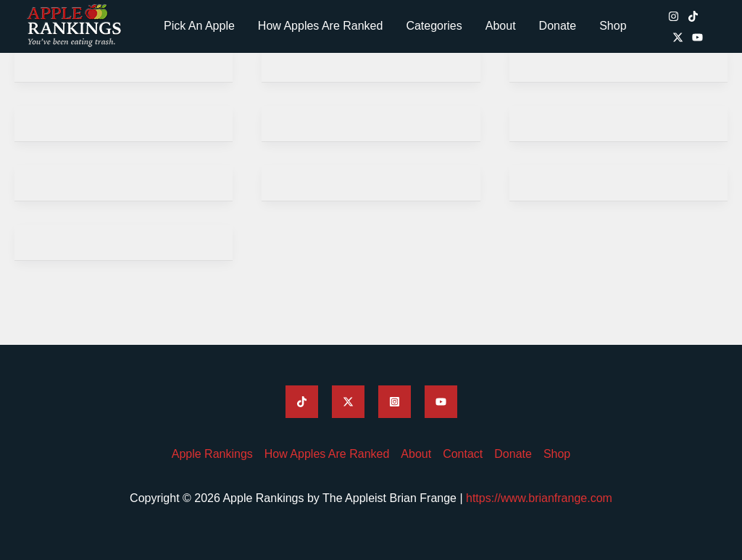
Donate (558, 26)
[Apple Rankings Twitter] (348, 402)
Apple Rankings (212, 454)
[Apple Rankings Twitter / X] (678, 37)
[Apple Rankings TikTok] (693, 16)
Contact (463, 454)
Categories (434, 26)
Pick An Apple (199, 26)
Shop (613, 26)
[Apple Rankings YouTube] (697, 37)
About (501, 26)
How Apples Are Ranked (321, 26)
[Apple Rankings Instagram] (674, 16)
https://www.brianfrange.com (539, 498)
